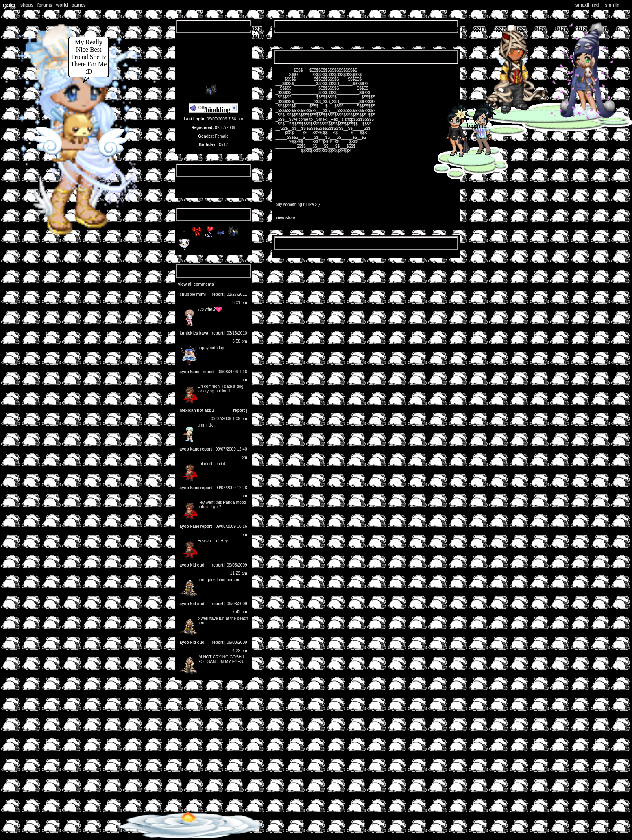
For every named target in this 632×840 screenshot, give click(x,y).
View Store (286, 218)
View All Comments (196, 284)
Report (217, 294)
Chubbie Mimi (193, 294)
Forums (45, 5)
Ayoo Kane (190, 372)
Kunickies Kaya (194, 333)
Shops (27, 5)
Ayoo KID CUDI (193, 565)
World (62, 5)
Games (79, 5)
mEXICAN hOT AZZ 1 (197, 410)
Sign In (612, 5)
